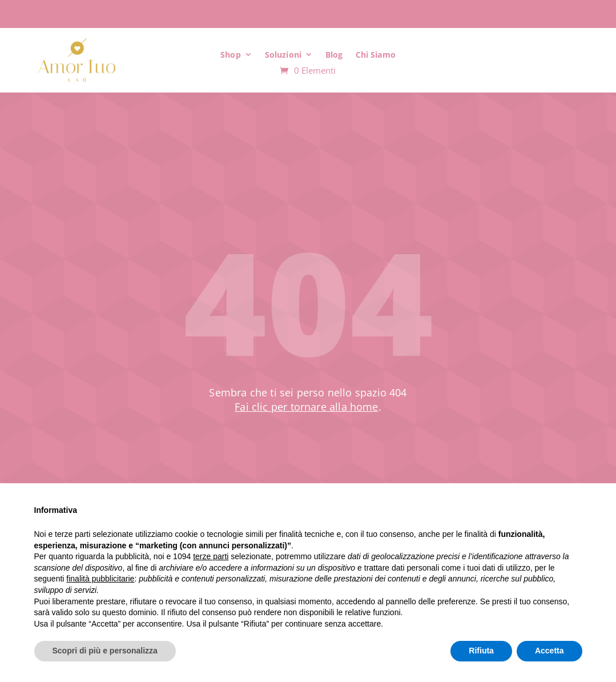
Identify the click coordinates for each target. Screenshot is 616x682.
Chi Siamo (376, 55)
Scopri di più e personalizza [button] (105, 651)
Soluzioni (283, 55)
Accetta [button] (549, 651)
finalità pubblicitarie (100, 579)
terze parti (211, 556)
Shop (231, 55)
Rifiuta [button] (481, 651)
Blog (334, 55)
